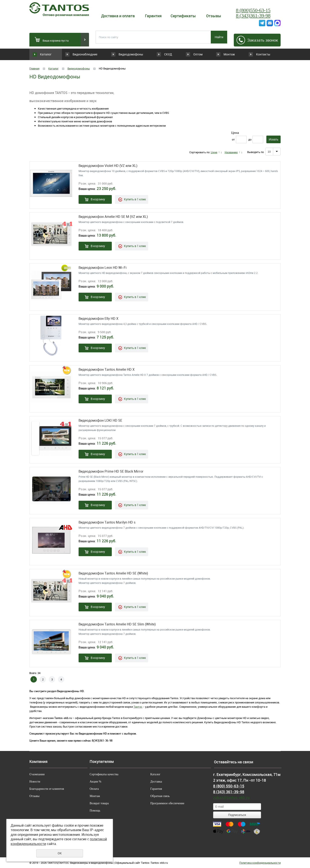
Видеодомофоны (125, 54)
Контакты (263, 54)
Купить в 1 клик (135, 199)
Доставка (156, 782)
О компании (37, 774)
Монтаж (226, 54)
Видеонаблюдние (88, 54)
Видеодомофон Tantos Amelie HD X (107, 370)
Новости (35, 782)
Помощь (95, 811)
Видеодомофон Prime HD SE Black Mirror (111, 471)
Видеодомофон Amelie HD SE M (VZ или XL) (113, 217)
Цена (235, 133)
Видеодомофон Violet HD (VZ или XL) (108, 166)
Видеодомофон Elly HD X (98, 319)
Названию (231, 152)
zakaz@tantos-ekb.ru (231, 797)
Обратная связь (160, 796)
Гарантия (153, 16)
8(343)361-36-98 (102, 741)
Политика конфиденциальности (260, 863)
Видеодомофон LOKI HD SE (100, 420)
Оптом (190, 54)
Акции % (95, 782)
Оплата (94, 789)
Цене (214, 152)
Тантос (138, 707)
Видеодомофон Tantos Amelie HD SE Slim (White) (117, 624)
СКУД (154, 54)
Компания (38, 762)
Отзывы (214, 16)
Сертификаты (183, 16)
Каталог (46, 54)
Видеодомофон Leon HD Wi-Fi (103, 268)
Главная (34, 68)
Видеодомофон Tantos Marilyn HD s (107, 522)
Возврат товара (99, 803)
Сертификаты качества (104, 774)
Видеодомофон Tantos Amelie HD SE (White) (113, 573)
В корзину (98, 199)
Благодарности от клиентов (47, 789)
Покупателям (102, 762)
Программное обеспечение (167, 803)
